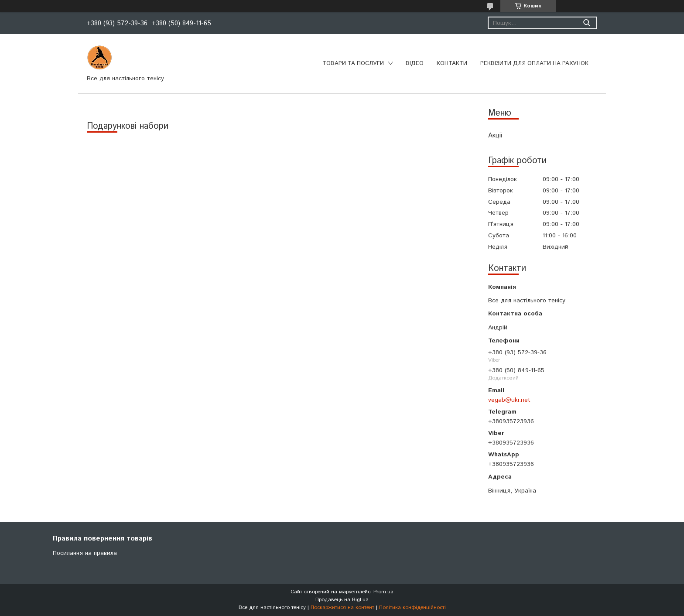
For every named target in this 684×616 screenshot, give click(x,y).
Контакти (452, 63)
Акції (495, 135)
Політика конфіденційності (412, 607)
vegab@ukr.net (509, 400)
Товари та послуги (353, 63)
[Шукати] (587, 23)
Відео (415, 63)
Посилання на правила (85, 553)
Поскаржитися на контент (342, 607)
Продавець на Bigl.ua (342, 600)
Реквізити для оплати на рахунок (534, 63)
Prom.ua (383, 592)
